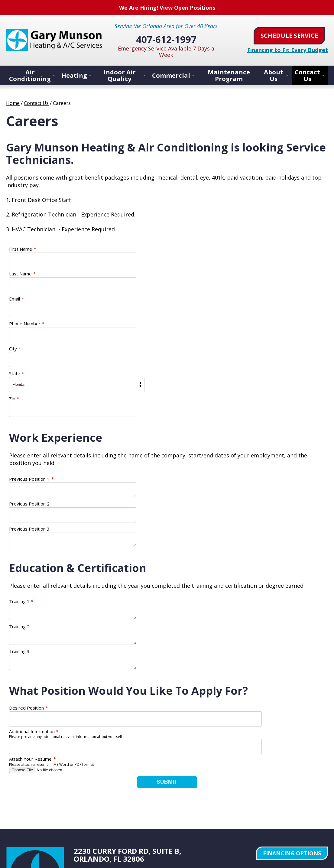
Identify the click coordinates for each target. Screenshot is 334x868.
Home (13, 103)
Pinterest (123, 769)
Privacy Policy (268, 782)
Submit (167, 657)
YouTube (109, 769)
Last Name (180, 249)
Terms (322, 787)
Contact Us (36, 103)
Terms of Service (289, 782)
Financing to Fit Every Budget (288, 49)
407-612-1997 (167, 37)
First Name (22, 249)
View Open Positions (187, 7)
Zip (14, 323)
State (175, 298)
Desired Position (28, 583)
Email (16, 274)
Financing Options (292, 729)
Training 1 (21, 502)
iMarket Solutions (251, 817)
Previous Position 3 (29, 429)
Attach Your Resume (32, 634)
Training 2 (177, 502)
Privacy (313, 787)
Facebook (80, 769)
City (15, 298)
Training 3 (19, 527)
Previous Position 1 (31, 404)
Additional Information (34, 607)
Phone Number (185, 274)
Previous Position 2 (187, 404)
